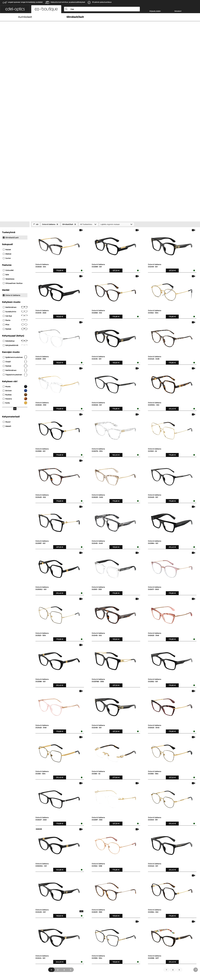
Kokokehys (15, 197)
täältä (145, 912)
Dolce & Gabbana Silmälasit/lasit (114, 859)
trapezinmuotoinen (15, 231)
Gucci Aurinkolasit (22, 853)
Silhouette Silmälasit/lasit (155, 859)
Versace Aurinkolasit (64, 853)
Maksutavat (62, 897)
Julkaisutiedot (51, 965)
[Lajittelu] (117, 80)
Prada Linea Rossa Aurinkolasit (68, 850)
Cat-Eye (15, 172)
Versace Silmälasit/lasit (154, 850)
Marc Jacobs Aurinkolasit (66, 859)
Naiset (7, 106)
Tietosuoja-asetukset (23, 897)
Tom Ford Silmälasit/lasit (111, 850)
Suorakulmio (15, 168)
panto (15, 176)
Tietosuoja (39, 965)
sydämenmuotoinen (15, 213)
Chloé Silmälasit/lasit (153, 856)
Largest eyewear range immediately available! (25, 2)
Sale (6, 131)
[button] (15, 9)
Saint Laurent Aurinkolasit (26, 859)
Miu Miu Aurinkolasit (23, 850)
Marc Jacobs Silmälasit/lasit (156, 853)
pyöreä (15, 185)
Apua (103, 893)
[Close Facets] (15, 81)
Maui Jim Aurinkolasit (65, 856)
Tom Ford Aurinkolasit (24, 856)
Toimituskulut (63, 900)
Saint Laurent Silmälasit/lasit (157, 847)
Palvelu (61, 893)
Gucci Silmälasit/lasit (109, 856)
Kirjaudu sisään (155, 11)
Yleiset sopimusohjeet (24, 965)
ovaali (15, 218)
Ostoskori (178, 11)
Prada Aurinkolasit (22, 847)
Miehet (7, 110)
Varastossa (9, 135)
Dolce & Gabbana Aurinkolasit (68, 847)
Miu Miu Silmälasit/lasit (110, 847)
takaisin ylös (180, 965)
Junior (7, 114)
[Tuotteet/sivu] (89, 80)
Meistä (18, 893)
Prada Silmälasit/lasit (109, 853)
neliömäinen (15, 226)
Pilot (15, 181)
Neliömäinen (15, 163)
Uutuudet (8, 126)
